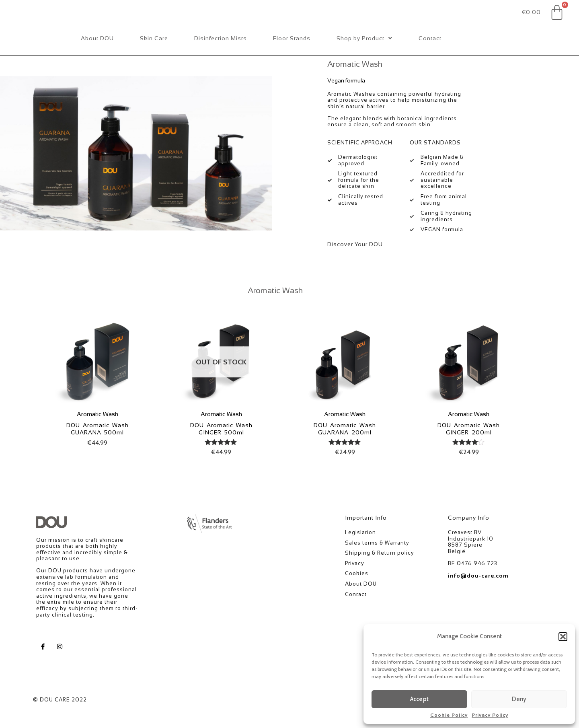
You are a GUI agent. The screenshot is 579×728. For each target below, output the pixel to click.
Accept (419, 699)
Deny (519, 699)
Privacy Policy (490, 715)
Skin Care (154, 56)
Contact (430, 56)
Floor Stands (292, 56)
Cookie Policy (449, 715)
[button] (563, 637)
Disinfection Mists (221, 56)
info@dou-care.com (478, 594)
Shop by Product (364, 56)
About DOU (97, 56)
